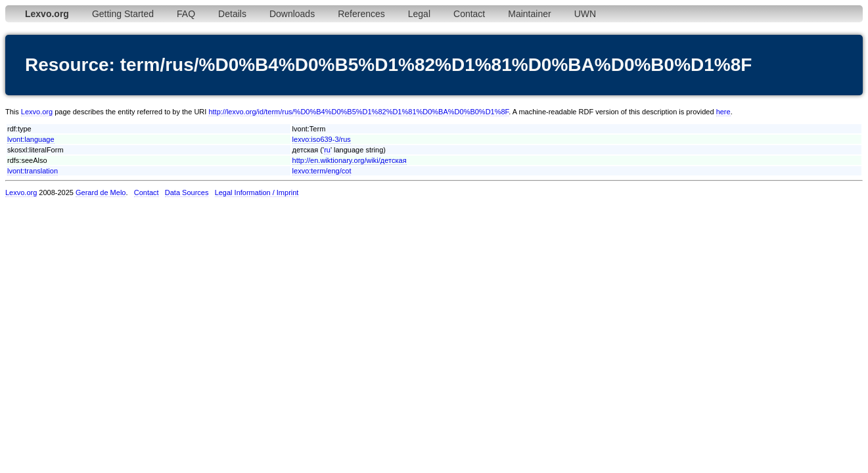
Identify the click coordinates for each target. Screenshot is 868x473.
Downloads (292, 14)
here (723, 112)
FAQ (186, 14)
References (361, 14)
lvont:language (31, 139)
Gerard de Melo (101, 192)
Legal (419, 14)
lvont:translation (33, 171)
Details (232, 14)
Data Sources (187, 192)
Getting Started (123, 14)
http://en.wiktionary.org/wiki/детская (350, 160)
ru (327, 150)
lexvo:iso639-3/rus (322, 139)
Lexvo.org (37, 112)
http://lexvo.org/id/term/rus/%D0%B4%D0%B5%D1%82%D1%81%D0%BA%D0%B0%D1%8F (358, 112)
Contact (469, 14)
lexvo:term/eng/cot (322, 171)
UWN (585, 14)
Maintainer (529, 14)
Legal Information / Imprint (257, 192)
